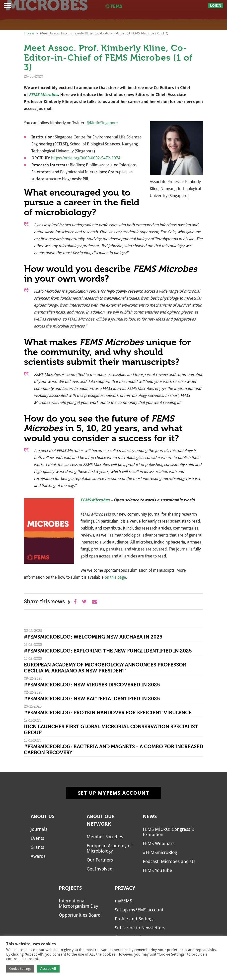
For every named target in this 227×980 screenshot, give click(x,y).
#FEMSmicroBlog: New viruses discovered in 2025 (92, 685)
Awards (38, 856)
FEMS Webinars (159, 843)
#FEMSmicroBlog (160, 852)
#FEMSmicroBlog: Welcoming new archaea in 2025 (93, 637)
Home (29, 33)
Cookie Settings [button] (20, 969)
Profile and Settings (135, 919)
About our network (101, 820)
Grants (37, 847)
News (150, 816)
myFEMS (123, 901)
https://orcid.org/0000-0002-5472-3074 (86, 158)
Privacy (125, 888)
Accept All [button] (48, 969)
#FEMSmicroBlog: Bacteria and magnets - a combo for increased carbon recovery (113, 750)
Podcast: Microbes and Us (169, 861)
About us (42, 816)
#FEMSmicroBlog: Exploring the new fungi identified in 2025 (108, 651)
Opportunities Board (80, 915)
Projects (70, 888)
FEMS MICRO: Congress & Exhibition (169, 832)
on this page (115, 577)
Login (216, 5)
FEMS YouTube (157, 870)
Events (37, 838)
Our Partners (100, 860)
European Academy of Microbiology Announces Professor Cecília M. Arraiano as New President (105, 668)
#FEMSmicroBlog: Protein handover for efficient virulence (108, 713)
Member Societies (105, 837)
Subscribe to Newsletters (140, 928)
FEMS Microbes (95, 500)
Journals (39, 829)
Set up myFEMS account (114, 793)
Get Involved (100, 869)
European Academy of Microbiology (109, 848)
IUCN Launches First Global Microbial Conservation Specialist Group (111, 730)
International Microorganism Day (78, 903)
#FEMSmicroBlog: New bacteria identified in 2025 (92, 699)
